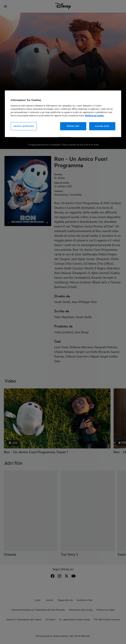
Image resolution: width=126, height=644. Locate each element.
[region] (63, 114)
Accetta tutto (102, 126)
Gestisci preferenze (24, 126)
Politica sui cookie (94, 116)
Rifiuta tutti (73, 126)
